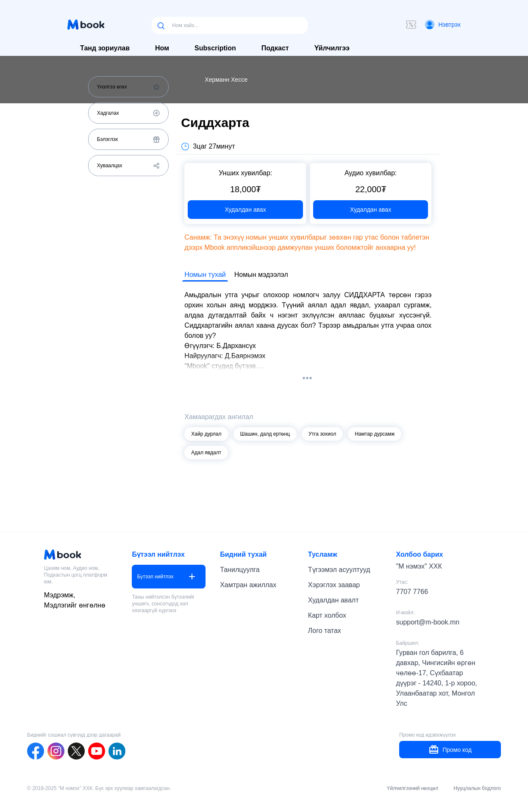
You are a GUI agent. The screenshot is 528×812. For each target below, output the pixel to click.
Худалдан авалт (333, 600)
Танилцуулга (240, 570)
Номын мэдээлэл (261, 275)
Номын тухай (205, 275)
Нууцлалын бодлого (477, 788)
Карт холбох (327, 615)
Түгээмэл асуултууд (339, 570)
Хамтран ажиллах (248, 585)
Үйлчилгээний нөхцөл (413, 788)
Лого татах (325, 631)
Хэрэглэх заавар (334, 585)
